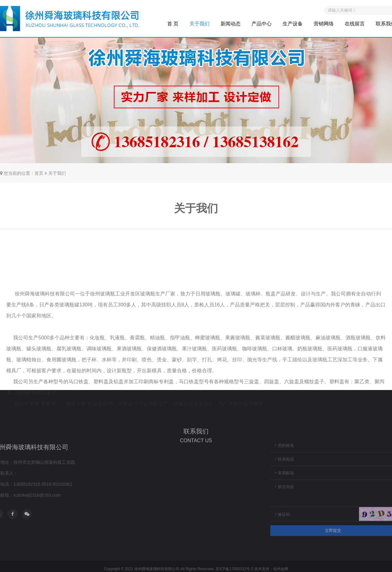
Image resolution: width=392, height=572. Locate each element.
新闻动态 (238, 24)
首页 (39, 173)
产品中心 (269, 24)
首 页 (180, 24)
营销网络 (331, 24)
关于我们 (207, 24)
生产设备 (300, 24)
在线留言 (362, 24)
